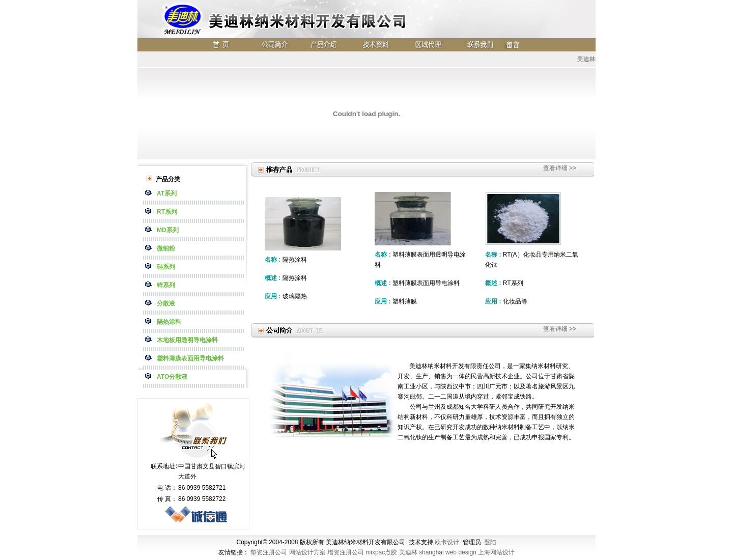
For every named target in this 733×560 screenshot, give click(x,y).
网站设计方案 (307, 552)
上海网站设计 (496, 552)
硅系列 (166, 267)
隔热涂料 (169, 322)
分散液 (166, 303)
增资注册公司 (346, 552)
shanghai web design (448, 552)
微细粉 (166, 248)
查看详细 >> (560, 168)
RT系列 (167, 212)
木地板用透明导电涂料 (187, 340)
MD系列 (168, 230)
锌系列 (166, 285)
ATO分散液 (172, 377)
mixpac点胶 (381, 552)
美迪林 (408, 552)
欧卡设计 (447, 542)
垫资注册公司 (269, 552)
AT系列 (167, 193)
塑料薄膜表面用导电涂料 (190, 358)
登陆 (490, 542)
